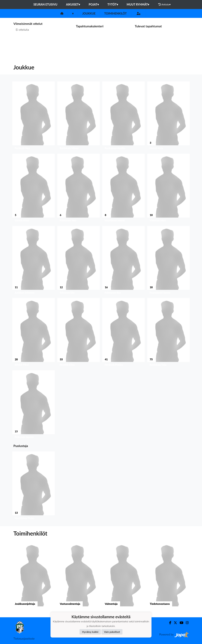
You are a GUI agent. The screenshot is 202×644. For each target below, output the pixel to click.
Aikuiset (73, 4)
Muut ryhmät (138, 4)
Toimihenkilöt (115, 13)
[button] (34, 116)
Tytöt (113, 4)
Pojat (94, 4)
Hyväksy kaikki (90, 632)
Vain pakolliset (112, 632)
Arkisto (164, 4)
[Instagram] (186, 623)
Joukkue (89, 13)
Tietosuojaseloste (24, 638)
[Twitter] (174, 623)
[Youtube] (180, 623)
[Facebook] (169, 623)
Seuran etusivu (45, 4)
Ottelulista (21, 42)
